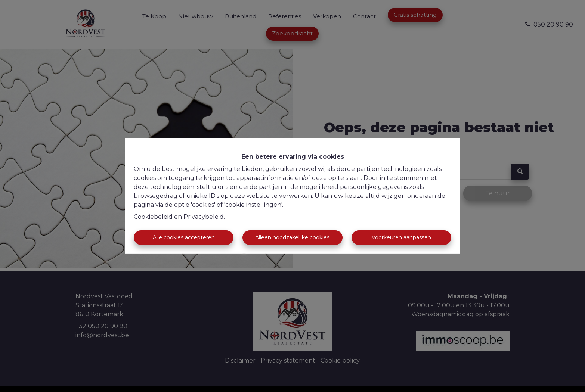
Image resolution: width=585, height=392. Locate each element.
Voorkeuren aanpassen (401, 237)
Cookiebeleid (153, 217)
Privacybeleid (204, 217)
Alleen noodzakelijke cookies (292, 237)
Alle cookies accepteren (184, 237)
